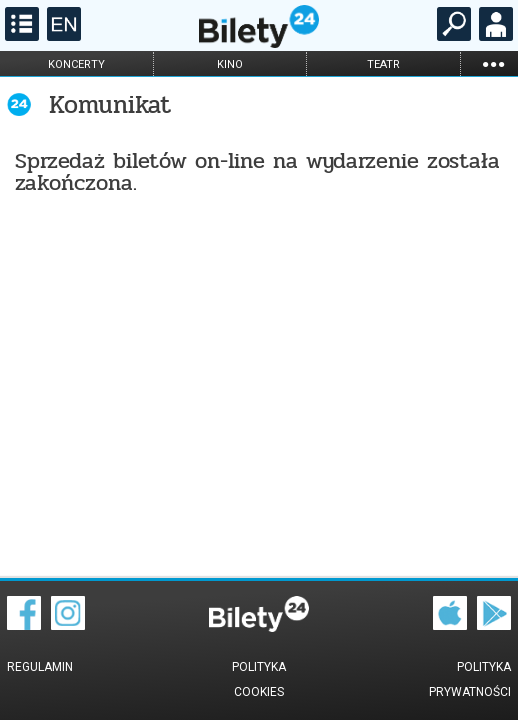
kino (230, 64)
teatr (383, 64)
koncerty (76, 64)
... (493, 63)
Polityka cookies (259, 679)
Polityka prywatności (470, 679)
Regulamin (40, 667)
